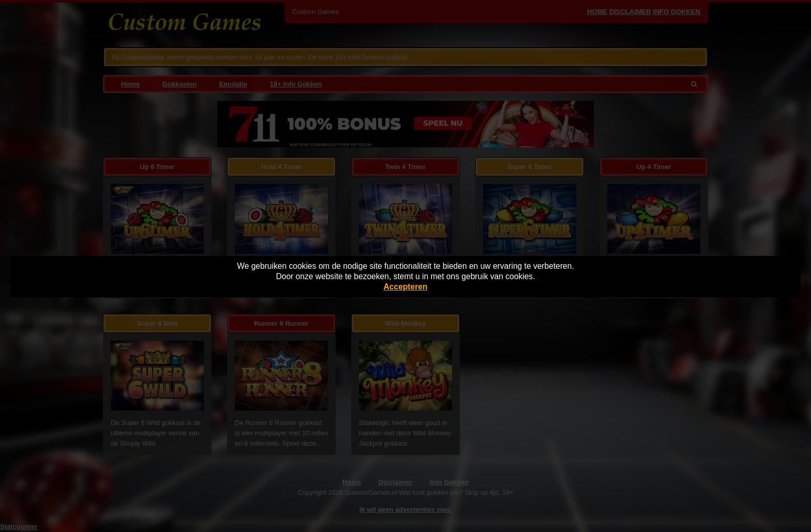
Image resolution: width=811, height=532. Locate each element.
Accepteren (406, 287)
